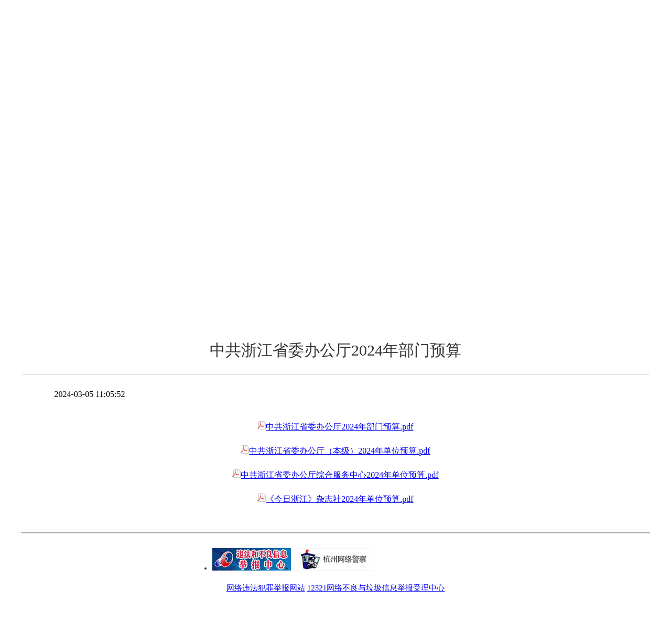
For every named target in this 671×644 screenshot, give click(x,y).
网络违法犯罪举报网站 (266, 588)
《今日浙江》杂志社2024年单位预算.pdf (335, 499)
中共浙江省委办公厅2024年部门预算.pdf (335, 427)
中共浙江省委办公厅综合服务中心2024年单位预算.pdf (335, 475)
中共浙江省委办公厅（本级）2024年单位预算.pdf (335, 451)
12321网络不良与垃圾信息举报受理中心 (376, 588)
